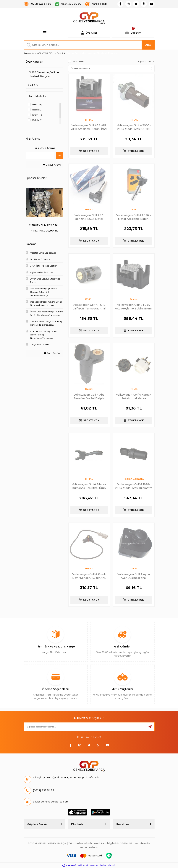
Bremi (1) (37, 115)
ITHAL (89, 120)
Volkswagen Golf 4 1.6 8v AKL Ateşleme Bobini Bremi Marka (134, 307)
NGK (134, 209)
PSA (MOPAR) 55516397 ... (44, 225)
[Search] (89, 45)
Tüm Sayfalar (53, 353)
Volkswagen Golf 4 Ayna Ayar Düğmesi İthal (134, 576)
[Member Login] (89, 33)
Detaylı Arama (52, 165)
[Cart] (133, 33)
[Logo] (89, 18)
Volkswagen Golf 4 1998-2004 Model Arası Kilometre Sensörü (134, 486)
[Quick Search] (40, 155)
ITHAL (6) (37, 104)
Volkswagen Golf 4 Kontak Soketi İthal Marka (134, 396)
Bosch (89, 209)
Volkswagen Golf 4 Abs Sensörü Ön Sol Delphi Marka (89, 396)
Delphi (89, 389)
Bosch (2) (37, 110)
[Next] (62, 209)
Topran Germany (134, 479)
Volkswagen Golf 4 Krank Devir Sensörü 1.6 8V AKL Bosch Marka (89, 576)
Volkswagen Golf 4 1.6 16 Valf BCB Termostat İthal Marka (89, 307)
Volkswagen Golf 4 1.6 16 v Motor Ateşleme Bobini (134, 217)
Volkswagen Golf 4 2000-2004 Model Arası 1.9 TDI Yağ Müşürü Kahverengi (134, 127)
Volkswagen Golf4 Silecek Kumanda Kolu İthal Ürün (89, 486)
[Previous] (27, 209)
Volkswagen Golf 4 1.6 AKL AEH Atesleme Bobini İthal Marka (89, 127)
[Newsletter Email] (89, 727)
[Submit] (150, 727)
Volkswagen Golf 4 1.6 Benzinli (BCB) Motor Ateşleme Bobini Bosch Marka (89, 217)
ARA (148, 45)
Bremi (134, 299)
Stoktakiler (79, 61)
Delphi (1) (37, 120)
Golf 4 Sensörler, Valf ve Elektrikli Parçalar (92, 53)
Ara (60, 155)
